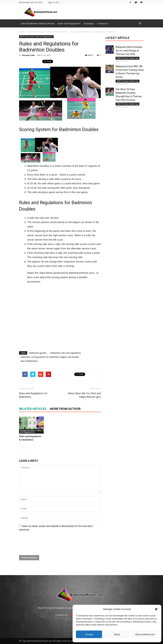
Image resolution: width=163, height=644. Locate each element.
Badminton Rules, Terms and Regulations (36, 37)
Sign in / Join (54, 2)
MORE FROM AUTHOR (65, 409)
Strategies (89, 23)
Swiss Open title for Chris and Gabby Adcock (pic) (84, 395)
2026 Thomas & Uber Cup (127, 58)
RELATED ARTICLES (33, 409)
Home (22, 32)
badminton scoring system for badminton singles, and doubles (50, 357)
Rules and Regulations (69, 23)
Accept (89, 634)
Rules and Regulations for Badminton (33, 395)
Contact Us (103, 23)
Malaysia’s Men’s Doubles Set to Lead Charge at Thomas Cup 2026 (129, 51)
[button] (156, 609)
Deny (117, 634)
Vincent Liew (28, 55)
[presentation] (45, 543)
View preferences (145, 634)
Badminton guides (38, 353)
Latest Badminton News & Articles (38, 23)
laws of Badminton (29, 361)
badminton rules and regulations (65, 353)
